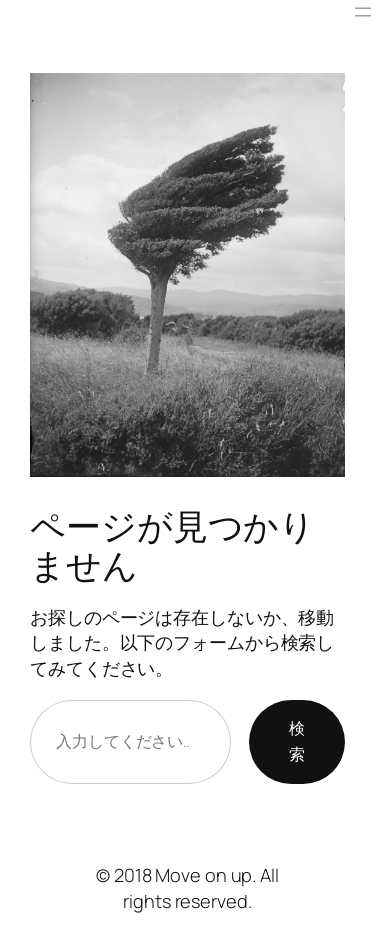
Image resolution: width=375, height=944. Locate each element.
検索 (297, 741)
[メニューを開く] (363, 12)
